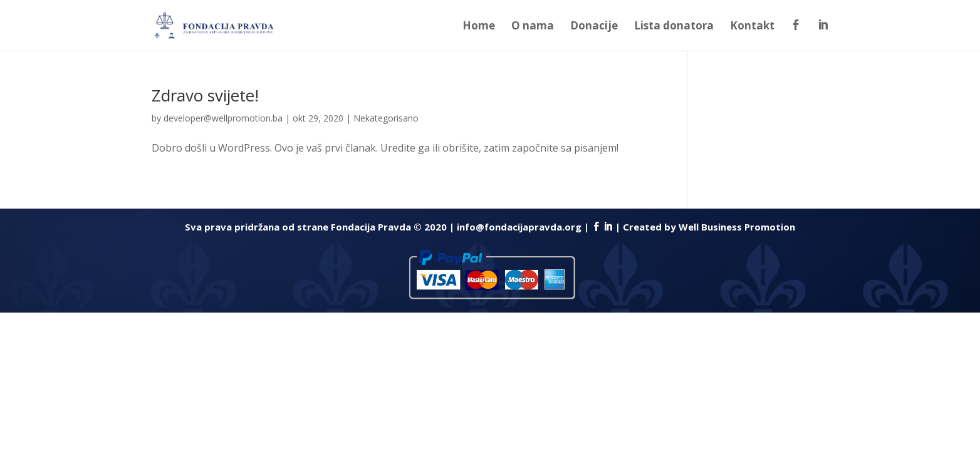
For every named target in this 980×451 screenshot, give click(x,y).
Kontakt (752, 27)
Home (479, 27)
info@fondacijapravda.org (519, 227)
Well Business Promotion (737, 227)
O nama (533, 27)
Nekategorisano (386, 118)
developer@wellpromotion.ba (223, 118)
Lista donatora (674, 27)
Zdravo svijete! (205, 95)
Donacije (594, 27)
